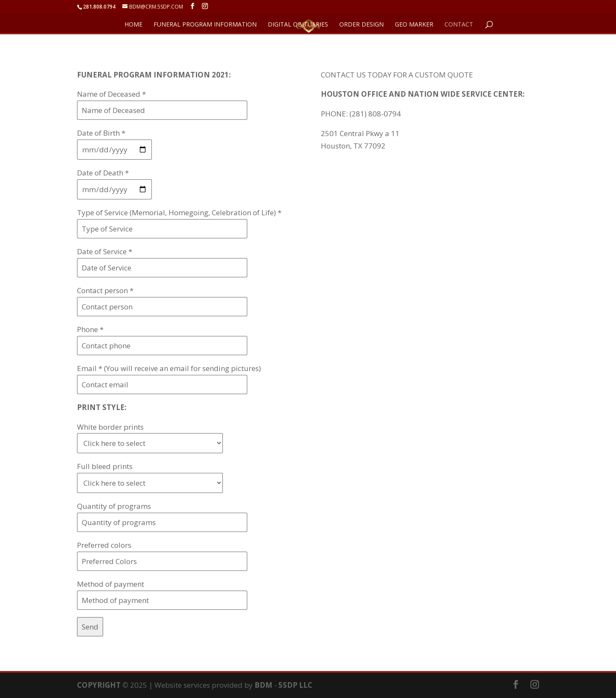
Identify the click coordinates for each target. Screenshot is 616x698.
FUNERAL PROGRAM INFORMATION (205, 25)
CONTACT (459, 25)
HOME (133, 25)
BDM (264, 685)
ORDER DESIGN (361, 25)
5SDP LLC (295, 685)
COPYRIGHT (99, 685)
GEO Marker (414, 25)
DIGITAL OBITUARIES (298, 25)
